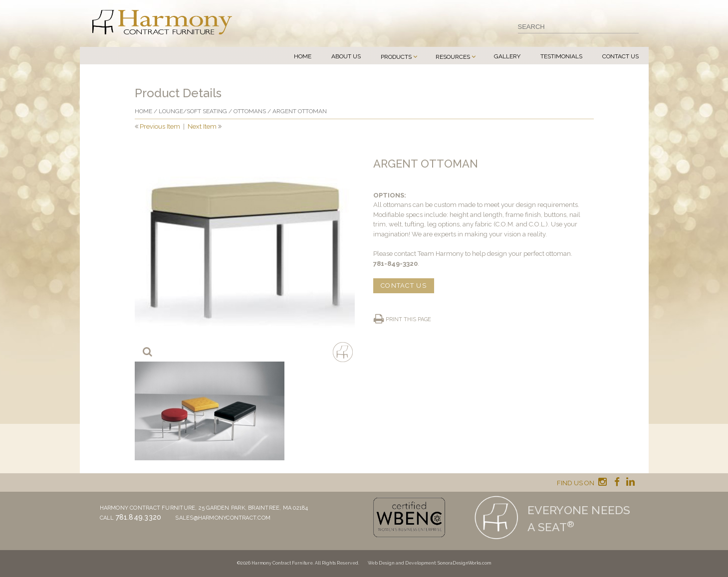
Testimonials (561, 56)
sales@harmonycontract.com (223, 518)
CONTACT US (404, 286)
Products (396, 57)
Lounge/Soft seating (193, 111)
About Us (346, 56)
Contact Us (620, 56)
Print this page (408, 319)
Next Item (202, 126)
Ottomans (250, 111)
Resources (453, 57)
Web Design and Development (402, 563)
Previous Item (160, 126)
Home (303, 56)
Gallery (507, 56)
